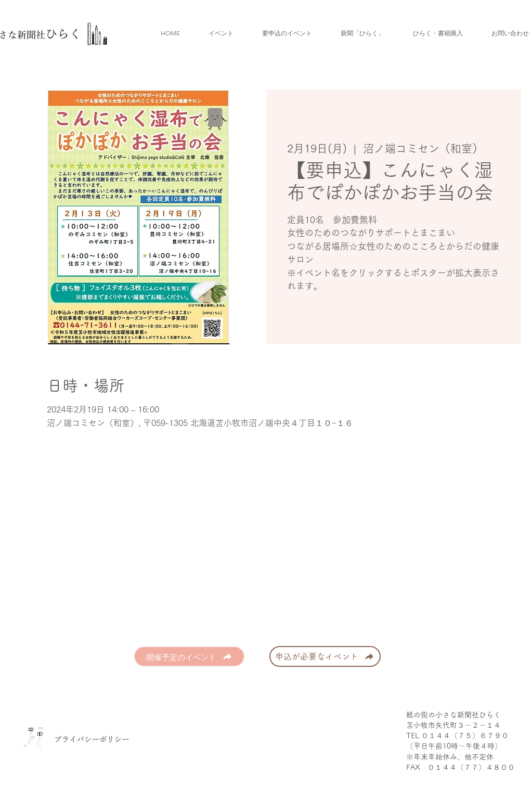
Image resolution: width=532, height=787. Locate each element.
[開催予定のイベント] (189, 656)
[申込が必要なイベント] (325, 656)
